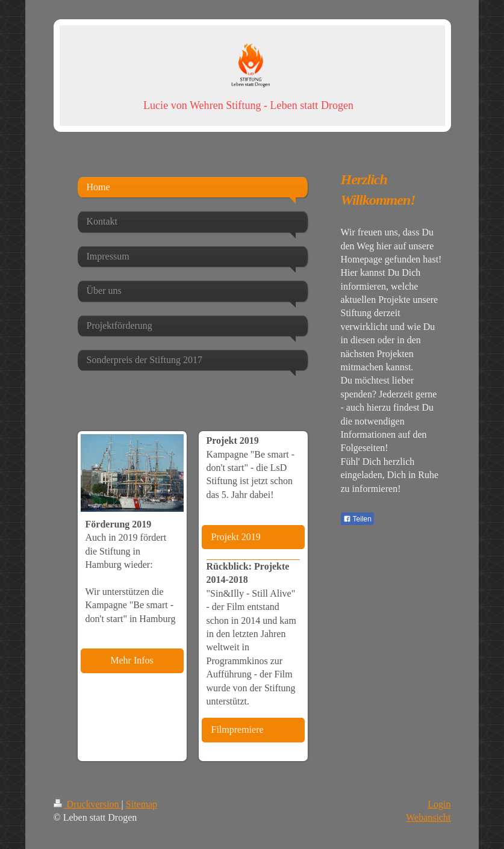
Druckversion (88, 804)
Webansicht (428, 817)
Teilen (357, 519)
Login (439, 804)
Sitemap (142, 804)
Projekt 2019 (236, 537)
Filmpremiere (238, 729)
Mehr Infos (132, 660)
